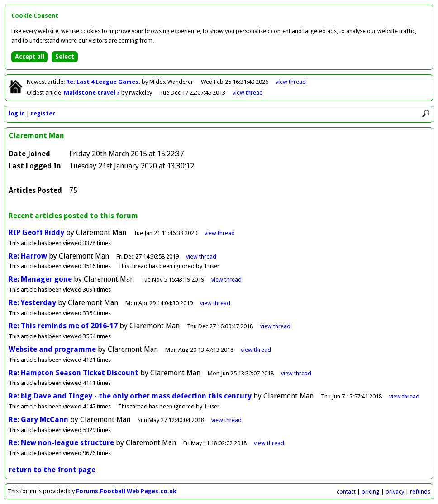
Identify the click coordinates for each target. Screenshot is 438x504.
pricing (371, 492)
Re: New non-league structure (61, 443)
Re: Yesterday (32, 303)
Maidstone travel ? (93, 93)
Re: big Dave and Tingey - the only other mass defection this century (130, 396)
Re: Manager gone (40, 279)
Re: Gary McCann (38, 420)
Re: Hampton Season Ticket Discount (74, 373)
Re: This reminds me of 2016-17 (63, 326)
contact (346, 492)
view (291, 82)
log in (17, 113)
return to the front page (52, 470)
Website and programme (52, 349)
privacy (395, 492)
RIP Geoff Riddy (36, 233)
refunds (420, 492)
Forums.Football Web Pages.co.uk (126, 491)
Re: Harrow (28, 256)
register (43, 113)
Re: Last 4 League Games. (104, 82)
